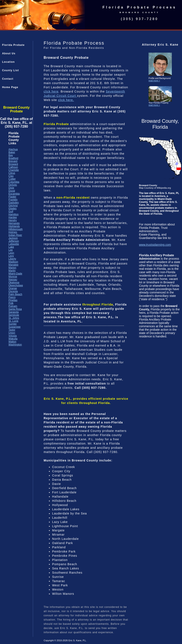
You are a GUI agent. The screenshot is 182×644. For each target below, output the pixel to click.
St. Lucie (13, 321)
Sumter (13, 324)
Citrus (12, 173)
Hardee (13, 217)
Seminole (14, 315)
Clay (11, 176)
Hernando (14, 223)
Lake (11, 247)
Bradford (13, 158)
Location (8, 62)
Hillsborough (16, 229)
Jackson (13, 238)
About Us (9, 53)
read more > (154, 81)
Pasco (12, 297)
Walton (12, 342)
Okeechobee (16, 285)
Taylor (12, 330)
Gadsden (14, 203)
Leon (11, 253)
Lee (11, 250)
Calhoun (13, 167)
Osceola (13, 291)
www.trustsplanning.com (155, 245)
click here (51, 91)
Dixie (11, 188)
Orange (13, 288)
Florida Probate (13, 45)
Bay (11, 155)
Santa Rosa (15, 309)
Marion (12, 268)
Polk (11, 303)
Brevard (13, 161)
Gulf (11, 211)
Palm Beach (15, 294)
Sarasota (14, 312)
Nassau (13, 280)
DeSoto (13, 185)
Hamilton (13, 214)
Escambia (14, 194)
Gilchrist (13, 206)
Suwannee (15, 327)
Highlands (14, 226)
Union (12, 333)
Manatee (13, 265)
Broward (13, 164)
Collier (12, 179)
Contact (8, 79)
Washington (15, 345)
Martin (12, 271)
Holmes (13, 232)
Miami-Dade (15, 274)
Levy (11, 256)
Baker (12, 152)
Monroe (13, 277)
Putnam (13, 306)
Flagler (12, 197)
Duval (12, 191)
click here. (66, 100)
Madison (13, 262)
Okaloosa (14, 282)
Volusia (13, 336)
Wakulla (13, 339)
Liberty (12, 259)
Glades (13, 209)
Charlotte (14, 170)
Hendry (13, 220)
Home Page (10, 87)
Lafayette (14, 244)
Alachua (13, 149)
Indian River (15, 235)
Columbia (14, 182)
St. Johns (14, 318)
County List (10, 70)
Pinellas (13, 300)
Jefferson (14, 241)
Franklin (13, 200)
